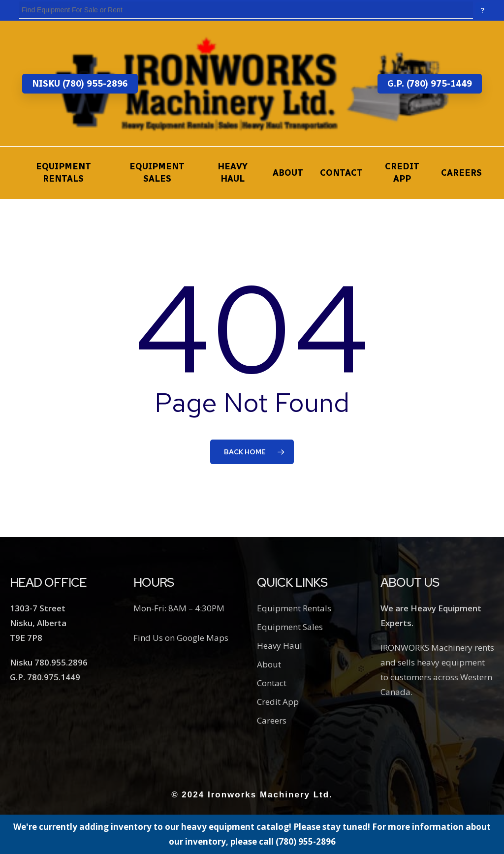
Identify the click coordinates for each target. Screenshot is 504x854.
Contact (272, 683)
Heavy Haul (280, 646)
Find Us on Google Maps (181, 638)
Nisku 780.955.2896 (49, 662)
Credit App (278, 702)
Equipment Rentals (294, 608)
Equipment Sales (290, 627)
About (269, 664)
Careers (272, 720)
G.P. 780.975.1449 (45, 677)
